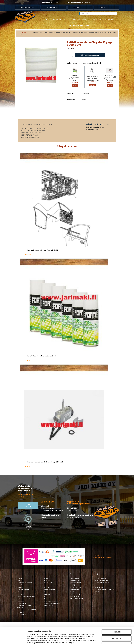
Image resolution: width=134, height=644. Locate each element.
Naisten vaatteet (75, 580)
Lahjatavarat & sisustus (79, 26)
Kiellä (117, 629)
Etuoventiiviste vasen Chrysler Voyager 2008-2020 (43, 250)
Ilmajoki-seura (101, 594)
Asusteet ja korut (75, 594)
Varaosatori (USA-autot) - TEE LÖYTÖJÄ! (26, 607)
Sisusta (20, 592)
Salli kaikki (117, 616)
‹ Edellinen (23, 32)
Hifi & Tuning (48, 585)
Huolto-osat (47, 580)
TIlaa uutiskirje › (28, 505)
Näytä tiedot (112, 640)
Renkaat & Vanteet (50, 590)
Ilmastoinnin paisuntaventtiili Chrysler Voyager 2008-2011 (45, 462)
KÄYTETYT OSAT (49, 606)
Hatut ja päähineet (76, 583)
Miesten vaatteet (75, 578)
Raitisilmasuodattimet (80, 32)
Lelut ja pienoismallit (102, 580)
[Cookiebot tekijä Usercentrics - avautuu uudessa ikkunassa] (14, 640)
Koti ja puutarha (101, 578)
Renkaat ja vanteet (23, 590)
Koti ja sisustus (75, 590)
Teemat (99, 585)
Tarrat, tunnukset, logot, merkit (27, 596)
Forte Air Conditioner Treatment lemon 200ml (41, 356)
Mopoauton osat (79, 20)
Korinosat (21, 587)
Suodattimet (67, 32)
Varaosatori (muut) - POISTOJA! (27, 610)
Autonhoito (21, 580)
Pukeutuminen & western (103, 20)
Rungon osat (48, 592)
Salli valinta (117, 622)
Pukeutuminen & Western (76, 574)
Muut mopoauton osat (50, 601)
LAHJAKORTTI (48, 608)
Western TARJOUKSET (77, 599)
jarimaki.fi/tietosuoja (45, 631)
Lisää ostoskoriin (90, 55)
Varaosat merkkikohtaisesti (52, 603)
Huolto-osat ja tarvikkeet (52, 32)
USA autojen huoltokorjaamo (27, 8)
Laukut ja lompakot (76, 587)
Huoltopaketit (48, 583)
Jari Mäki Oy (102, 8)
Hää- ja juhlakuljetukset (52, 8)
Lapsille (72, 592)
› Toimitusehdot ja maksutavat (103, 557)
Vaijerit (46, 596)
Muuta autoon (22, 603)
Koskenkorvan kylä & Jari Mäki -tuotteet (105, 591)
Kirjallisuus (21, 585)
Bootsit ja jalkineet (75, 585)
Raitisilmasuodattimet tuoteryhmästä (95, 128)
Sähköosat (21, 594)
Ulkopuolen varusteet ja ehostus (27, 599)
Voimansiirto (22, 601)
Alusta (20, 578)
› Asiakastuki (97, 555)
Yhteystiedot (76, 8)
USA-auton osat (59, 20)
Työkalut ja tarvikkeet (103, 583)
